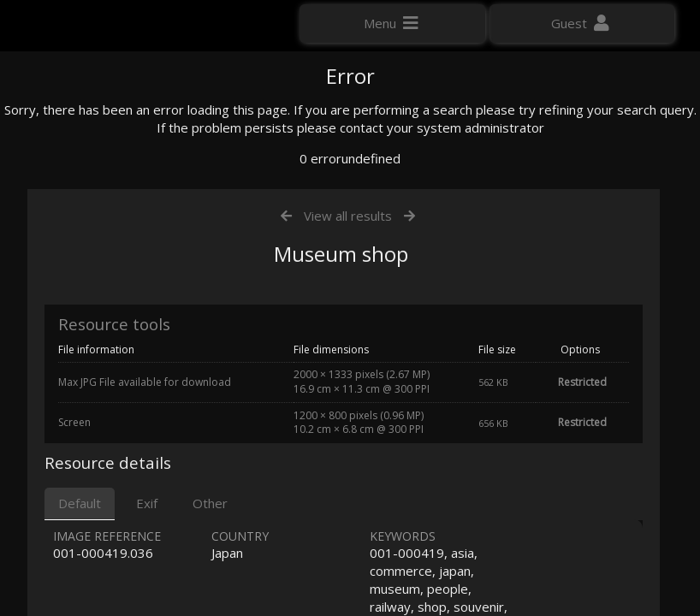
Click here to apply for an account (110, 308)
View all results (348, 392)
